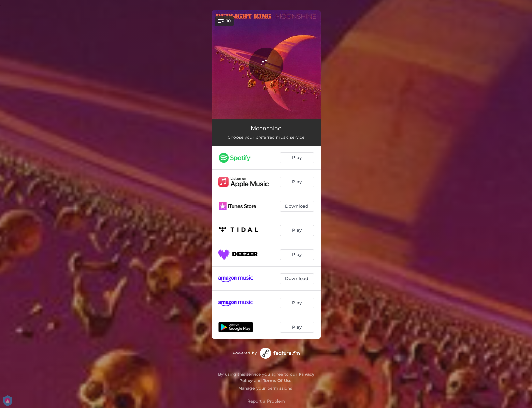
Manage (247, 388)
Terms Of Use (277, 381)
